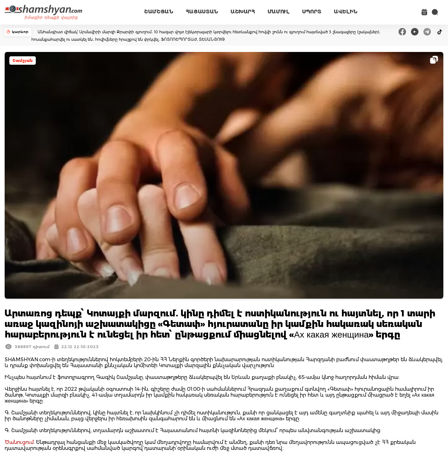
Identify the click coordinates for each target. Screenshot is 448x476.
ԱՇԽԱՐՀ (243, 12)
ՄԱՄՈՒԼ (279, 12)
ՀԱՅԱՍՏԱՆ (202, 12)
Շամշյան (23, 61)
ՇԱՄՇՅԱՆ (159, 12)
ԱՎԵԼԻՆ (346, 12)
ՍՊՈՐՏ (312, 12)
